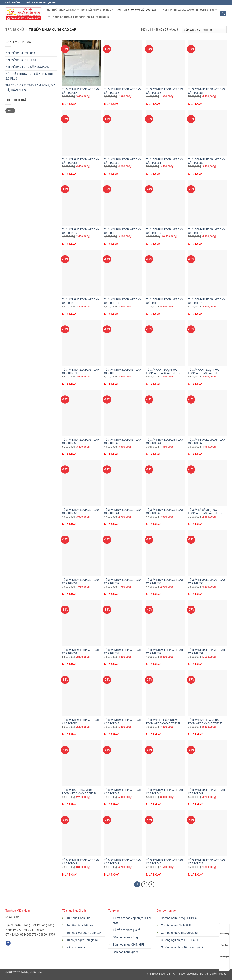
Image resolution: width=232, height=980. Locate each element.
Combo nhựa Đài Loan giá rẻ (179, 933)
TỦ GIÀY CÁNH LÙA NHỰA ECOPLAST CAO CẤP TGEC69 (163, 372)
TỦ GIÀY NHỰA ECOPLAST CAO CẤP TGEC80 (207, 161)
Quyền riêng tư (218, 974)
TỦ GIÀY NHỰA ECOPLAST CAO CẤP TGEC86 (122, 91)
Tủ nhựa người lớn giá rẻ (82, 940)
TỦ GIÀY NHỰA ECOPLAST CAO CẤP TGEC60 (164, 512)
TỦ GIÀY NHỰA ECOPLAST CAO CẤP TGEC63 (207, 442)
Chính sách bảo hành (159, 974)
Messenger (224, 953)
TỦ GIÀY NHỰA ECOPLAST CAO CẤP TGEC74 (122, 301)
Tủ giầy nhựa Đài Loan (81, 925)
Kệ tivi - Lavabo (76, 947)
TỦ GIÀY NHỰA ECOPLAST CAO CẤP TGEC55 (207, 582)
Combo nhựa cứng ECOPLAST (180, 918)
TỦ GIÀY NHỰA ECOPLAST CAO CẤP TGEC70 (122, 372)
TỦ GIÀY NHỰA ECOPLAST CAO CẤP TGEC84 (207, 91)
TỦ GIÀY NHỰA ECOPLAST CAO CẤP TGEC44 (164, 792)
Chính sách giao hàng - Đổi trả (191, 974)
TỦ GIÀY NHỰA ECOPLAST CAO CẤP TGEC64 (164, 442)
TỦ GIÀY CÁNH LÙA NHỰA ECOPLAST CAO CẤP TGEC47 (205, 722)
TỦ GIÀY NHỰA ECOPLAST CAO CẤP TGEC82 (122, 161)
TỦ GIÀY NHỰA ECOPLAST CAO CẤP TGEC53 (122, 652)
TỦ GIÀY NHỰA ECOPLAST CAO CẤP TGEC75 (80, 301)
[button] (223, 14)
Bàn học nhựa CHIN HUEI (129, 945)
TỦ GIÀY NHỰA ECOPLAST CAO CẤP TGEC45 (122, 792)
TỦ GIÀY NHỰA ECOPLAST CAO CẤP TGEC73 (164, 301)
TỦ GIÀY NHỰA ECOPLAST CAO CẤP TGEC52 (164, 652)
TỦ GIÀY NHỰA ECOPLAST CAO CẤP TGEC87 (80, 91)
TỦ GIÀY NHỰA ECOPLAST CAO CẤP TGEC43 (207, 792)
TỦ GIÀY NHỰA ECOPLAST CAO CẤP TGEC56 (164, 582)
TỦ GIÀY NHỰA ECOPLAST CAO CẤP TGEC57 (122, 582)
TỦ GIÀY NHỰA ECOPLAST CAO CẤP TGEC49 (122, 722)
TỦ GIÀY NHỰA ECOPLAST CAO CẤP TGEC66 (80, 442)
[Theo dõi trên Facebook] (8, 943)
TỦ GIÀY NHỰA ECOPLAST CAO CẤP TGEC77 (164, 231)
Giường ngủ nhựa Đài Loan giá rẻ (182, 947)
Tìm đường (224, 930)
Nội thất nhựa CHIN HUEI (98, 10)
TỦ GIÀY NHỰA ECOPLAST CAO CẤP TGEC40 (164, 862)
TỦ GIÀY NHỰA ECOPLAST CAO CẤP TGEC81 (164, 161)
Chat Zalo (224, 942)
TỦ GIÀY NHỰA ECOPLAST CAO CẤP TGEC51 (207, 652)
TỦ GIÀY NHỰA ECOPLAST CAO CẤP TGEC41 (122, 862)
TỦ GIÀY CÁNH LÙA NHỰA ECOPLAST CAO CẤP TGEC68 (205, 372)
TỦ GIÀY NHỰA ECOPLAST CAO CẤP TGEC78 (122, 231)
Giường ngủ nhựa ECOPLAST (180, 940)
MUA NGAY (69, 104)
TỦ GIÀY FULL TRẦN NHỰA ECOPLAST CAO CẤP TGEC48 (163, 722)
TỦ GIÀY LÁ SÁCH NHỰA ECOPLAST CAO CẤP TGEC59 (205, 512)
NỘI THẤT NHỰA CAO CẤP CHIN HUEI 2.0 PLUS (190, 10)
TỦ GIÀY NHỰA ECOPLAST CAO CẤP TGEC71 (80, 372)
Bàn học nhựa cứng (125, 937)
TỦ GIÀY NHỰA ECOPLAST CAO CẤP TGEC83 (80, 161)
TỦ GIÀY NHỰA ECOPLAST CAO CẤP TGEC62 (80, 512)
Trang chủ (15, 30)
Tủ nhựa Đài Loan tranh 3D (84, 933)
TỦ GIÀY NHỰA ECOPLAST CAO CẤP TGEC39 (207, 862)
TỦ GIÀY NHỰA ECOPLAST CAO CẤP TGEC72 (207, 301)
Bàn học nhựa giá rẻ (126, 952)
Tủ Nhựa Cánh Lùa (78, 918)
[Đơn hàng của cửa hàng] (204, 30)
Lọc (10, 111)
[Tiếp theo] (152, 884)
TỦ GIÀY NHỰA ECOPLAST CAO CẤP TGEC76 (207, 231)
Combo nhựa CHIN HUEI (177, 925)
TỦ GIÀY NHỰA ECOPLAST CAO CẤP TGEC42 (80, 862)
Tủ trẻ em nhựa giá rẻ (127, 930)
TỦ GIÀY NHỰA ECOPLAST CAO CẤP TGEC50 (80, 722)
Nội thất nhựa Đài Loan (63, 10)
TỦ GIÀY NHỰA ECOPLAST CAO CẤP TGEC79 (80, 231)
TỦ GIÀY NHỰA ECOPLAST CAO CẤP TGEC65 (122, 442)
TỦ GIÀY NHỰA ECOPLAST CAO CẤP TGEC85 (164, 91)
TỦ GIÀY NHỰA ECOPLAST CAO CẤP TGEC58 (80, 582)
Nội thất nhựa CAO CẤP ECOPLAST (138, 10)
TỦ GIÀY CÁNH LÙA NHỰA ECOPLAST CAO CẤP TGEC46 (79, 792)
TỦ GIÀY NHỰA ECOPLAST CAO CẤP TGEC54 (80, 652)
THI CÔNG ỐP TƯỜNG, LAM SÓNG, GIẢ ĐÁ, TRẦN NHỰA (79, 17)
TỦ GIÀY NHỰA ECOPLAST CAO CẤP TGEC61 (122, 512)
